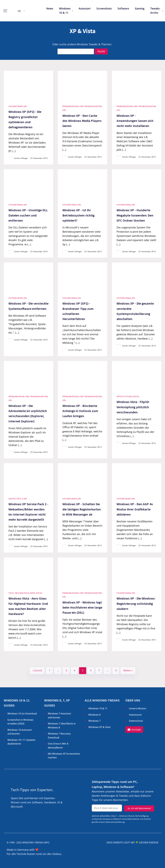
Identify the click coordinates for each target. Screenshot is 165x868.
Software (123, 8)
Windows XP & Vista (99, 727)
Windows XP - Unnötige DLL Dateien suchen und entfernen (28, 215)
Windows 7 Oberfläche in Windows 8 (62, 725)
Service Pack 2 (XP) (18, 499)
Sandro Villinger (21, 158)
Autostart (85, 8)
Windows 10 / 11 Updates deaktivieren (21, 742)
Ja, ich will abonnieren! (139, 808)
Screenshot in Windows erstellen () (20, 722)
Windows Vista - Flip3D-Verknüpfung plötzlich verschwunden (133, 407)
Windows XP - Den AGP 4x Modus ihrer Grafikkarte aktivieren (135, 509)
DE (19, 11)
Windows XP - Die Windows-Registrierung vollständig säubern (136, 603)
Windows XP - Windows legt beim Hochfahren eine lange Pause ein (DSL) (82, 607)
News (50, 8)
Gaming (140, 8)
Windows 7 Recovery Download (59, 736)
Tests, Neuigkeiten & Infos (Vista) (25, 593)
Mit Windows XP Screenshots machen (64, 756)
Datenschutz (136, 721)
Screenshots (104, 8)
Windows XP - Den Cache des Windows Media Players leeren (82, 121)
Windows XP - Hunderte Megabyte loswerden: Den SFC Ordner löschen (135, 215)
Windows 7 (94, 721)
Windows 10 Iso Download (22, 714)
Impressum (135, 715)
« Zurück (37, 670)
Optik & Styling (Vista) (128, 397)
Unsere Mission (138, 708)
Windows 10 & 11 (65, 11)
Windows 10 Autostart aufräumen (20, 732)
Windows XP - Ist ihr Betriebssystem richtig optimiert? (78, 215)
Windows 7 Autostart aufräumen (59, 715)
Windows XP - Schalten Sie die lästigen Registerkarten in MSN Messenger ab (82, 509)
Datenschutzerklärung (115, 822)
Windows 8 (94, 715)
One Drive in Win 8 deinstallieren (58, 746)
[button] (134, 730)
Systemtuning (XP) (18, 106)
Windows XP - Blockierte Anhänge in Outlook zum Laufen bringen (80, 411)
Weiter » (128, 670)
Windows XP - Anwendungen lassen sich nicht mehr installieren (135, 121)
